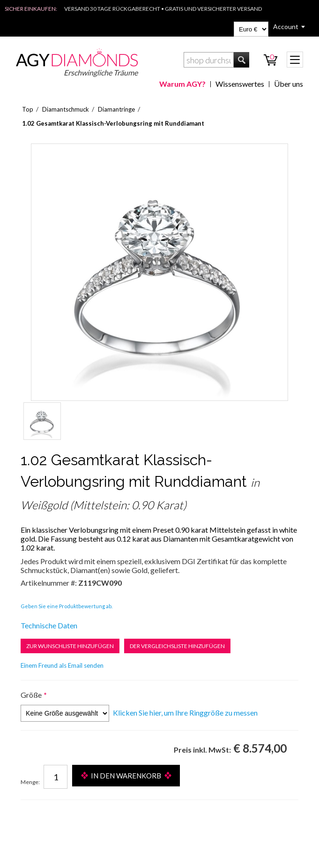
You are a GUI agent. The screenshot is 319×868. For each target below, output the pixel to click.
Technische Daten (49, 625)
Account (286, 26)
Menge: (30, 782)
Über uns (289, 84)
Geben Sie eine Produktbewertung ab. (67, 606)
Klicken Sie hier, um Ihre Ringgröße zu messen (185, 713)
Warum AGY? (182, 84)
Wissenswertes (240, 84)
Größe (31, 695)
